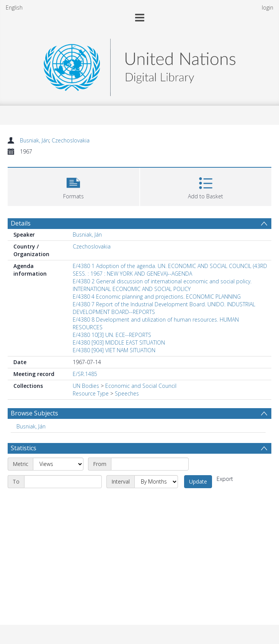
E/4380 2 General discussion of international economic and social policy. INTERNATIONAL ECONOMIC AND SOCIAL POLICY (162, 285)
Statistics (24, 448)
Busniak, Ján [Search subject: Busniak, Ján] (31, 426)
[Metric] (58, 464)
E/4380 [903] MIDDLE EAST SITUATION (119, 342)
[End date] (63, 482)
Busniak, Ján (34, 140)
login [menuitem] (268, 7)
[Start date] (150, 464)
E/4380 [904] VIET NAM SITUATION (114, 350)
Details (21, 223)
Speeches (127, 393)
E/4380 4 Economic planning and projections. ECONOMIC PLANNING (157, 297)
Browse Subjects (34, 413)
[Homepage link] (139, 65)
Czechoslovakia (71, 140)
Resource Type (91, 393)
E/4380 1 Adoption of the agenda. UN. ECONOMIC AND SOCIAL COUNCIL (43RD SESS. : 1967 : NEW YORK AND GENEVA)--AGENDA (170, 270)
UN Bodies (86, 386)
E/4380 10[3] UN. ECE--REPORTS (112, 335)
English (14, 7)
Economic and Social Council (141, 386)
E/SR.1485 (85, 374)
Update (198, 481)
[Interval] (156, 482)
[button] (73, 186)
